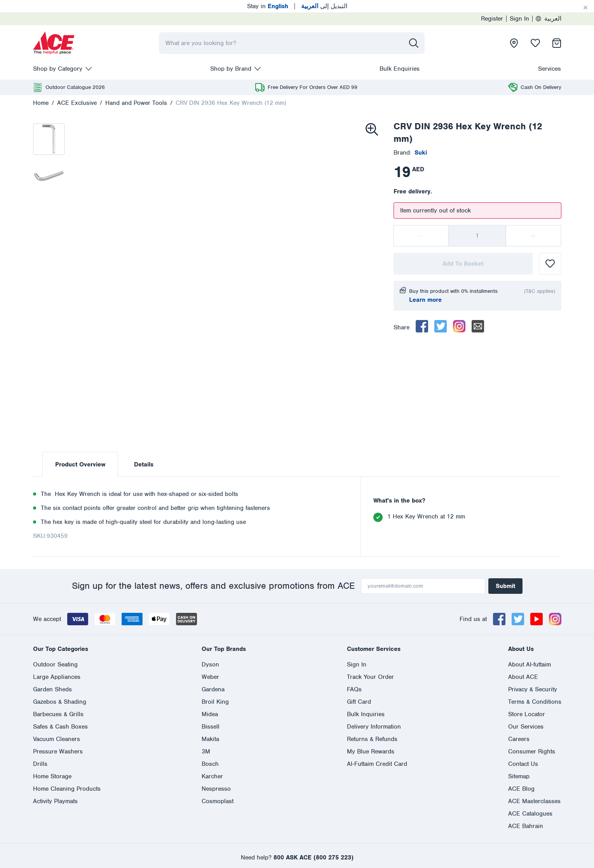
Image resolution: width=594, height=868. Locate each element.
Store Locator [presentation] (527, 714)
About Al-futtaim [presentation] (530, 664)
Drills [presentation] (40, 764)
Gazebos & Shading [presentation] (60, 702)
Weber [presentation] (210, 677)
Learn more (425, 300)
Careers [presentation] (519, 739)
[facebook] (422, 326)
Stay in (268, 6)
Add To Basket (463, 264)
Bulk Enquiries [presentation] (400, 69)
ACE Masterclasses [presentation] (534, 801)
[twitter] (441, 326)
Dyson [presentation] (210, 664)
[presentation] (54, 43)
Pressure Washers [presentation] (58, 751)
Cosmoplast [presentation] (218, 801)
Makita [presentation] (210, 739)
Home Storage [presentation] (52, 776)
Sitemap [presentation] (519, 776)
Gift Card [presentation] (359, 702)
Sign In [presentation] (519, 19)
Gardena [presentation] (213, 689)
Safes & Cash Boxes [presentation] (60, 727)
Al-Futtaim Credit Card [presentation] (377, 764)
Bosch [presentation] (210, 764)
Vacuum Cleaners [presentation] (57, 739)
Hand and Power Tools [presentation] (136, 103)
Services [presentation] (550, 69)
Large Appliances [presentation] (57, 677)
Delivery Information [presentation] (374, 727)
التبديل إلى (324, 6)
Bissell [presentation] (211, 727)
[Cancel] (585, 8)
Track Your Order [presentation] (370, 677)
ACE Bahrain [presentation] (526, 826)
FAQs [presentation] (354, 689)
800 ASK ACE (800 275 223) (314, 858)
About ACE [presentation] (523, 677)
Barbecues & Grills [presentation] (58, 714)
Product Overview (80, 464)
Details (144, 464)
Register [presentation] (492, 19)
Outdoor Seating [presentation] (55, 664)
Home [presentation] (41, 103)
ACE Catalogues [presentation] (530, 814)
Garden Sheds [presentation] (52, 689)
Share (402, 327)
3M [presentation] (206, 751)
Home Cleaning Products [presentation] (67, 789)
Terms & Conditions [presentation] (535, 702)
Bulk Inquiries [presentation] (366, 714)
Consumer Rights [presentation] (532, 751)
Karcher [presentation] (212, 776)
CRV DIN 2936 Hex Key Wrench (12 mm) (231, 103)
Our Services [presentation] (526, 727)
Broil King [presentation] (215, 702)
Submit (505, 586)
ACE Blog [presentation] (521, 789)
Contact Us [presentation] (523, 764)
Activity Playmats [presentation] (55, 801)
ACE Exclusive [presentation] (77, 103)
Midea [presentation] (210, 714)
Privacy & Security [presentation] (533, 689)
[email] (478, 326)
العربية (549, 19)
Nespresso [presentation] (216, 789)
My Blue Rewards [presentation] (371, 751)
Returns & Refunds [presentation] (372, 739)
